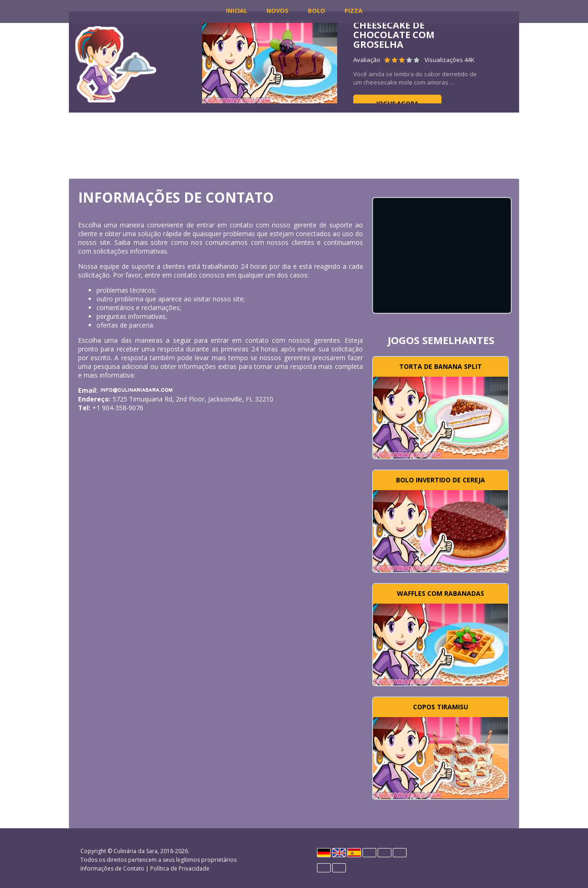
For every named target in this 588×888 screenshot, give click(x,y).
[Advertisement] (294, 145)
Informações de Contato (112, 868)
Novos (277, 11)
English (339, 853)
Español (354, 853)
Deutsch (324, 853)
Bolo (317, 11)
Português (324, 868)
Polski (400, 853)
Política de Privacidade (180, 868)
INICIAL (237, 11)
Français (369, 853)
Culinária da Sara (136, 851)
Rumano (339, 868)
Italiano (384, 853)
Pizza (353, 11)
